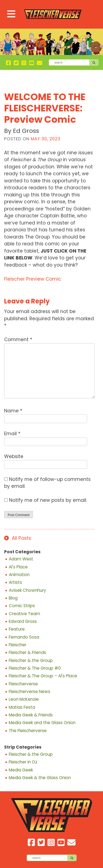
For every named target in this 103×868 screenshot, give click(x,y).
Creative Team (24, 614)
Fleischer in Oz (23, 762)
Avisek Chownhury (27, 590)
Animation (19, 575)
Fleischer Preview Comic (33, 279)
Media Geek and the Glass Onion (42, 723)
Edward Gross (23, 621)
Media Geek (21, 770)
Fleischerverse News (30, 692)
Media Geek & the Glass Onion (40, 778)
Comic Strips (22, 606)
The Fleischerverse (28, 731)
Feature (17, 629)
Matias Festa (22, 707)
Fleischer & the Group (31, 661)
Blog (13, 598)
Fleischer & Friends (27, 653)
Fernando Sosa (24, 637)
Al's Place (18, 567)
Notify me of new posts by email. (48, 500)
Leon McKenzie (24, 699)
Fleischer (18, 645)
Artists (15, 582)
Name (13, 411)
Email (12, 434)
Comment (18, 339)
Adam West (21, 559)
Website (14, 456)
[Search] (69, 62)
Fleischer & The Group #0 (35, 668)
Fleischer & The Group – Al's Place (43, 676)
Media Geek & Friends (31, 715)
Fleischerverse (23, 684)
